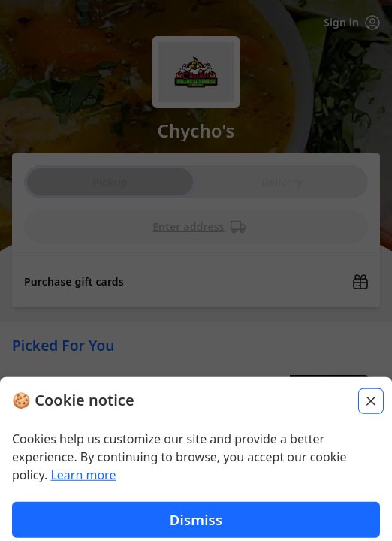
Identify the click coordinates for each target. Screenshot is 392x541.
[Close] (371, 521)
